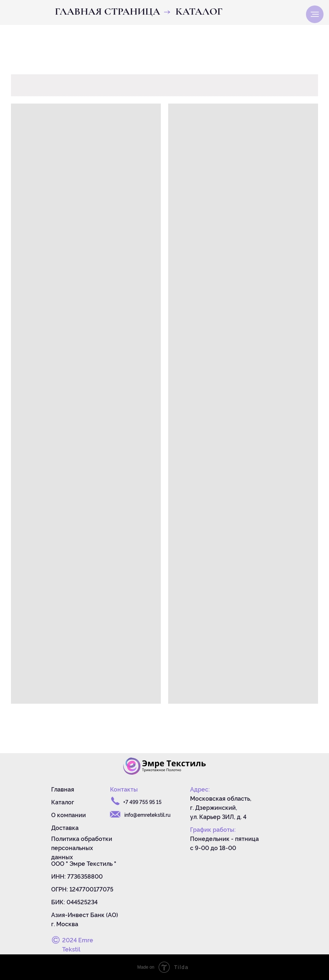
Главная (63, 789)
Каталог (63, 802)
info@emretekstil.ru (148, 814)
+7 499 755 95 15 (142, 802)
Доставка (65, 827)
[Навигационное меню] (315, 14)
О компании (69, 815)
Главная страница (107, 12)
